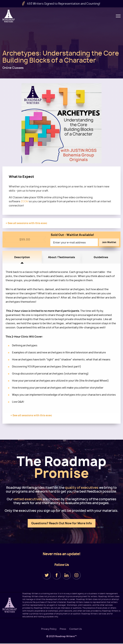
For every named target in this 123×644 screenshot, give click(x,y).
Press (63, 629)
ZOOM (25, 201)
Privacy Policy (49, 629)
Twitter (47, 575)
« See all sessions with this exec (26, 223)
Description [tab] (22, 257)
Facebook (57, 575)
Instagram (76, 575)
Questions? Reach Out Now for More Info (62, 523)
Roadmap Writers (9, 16)
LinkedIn (66, 575)
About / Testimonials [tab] (61, 257)
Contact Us (76, 629)
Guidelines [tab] (101, 257)
